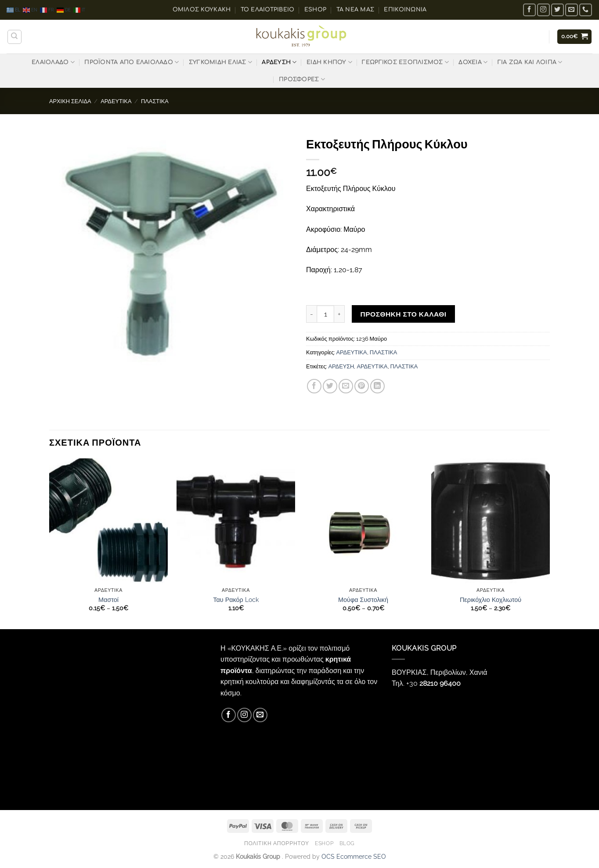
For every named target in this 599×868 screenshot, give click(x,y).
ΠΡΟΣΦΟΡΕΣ (302, 79)
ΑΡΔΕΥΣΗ (279, 62)
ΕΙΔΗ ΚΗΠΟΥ (329, 62)
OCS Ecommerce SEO (354, 856)
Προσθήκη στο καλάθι (404, 314)
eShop (315, 10)
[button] (575, 37)
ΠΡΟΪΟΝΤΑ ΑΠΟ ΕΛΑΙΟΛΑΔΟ (132, 62)
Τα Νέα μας (355, 10)
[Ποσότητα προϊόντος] (325, 314)
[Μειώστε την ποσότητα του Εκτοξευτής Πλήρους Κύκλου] (311, 314)
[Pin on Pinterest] (362, 386)
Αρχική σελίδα (70, 101)
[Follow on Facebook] (529, 10)
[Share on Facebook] (314, 386)
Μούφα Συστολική (363, 600)
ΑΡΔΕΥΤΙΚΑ (116, 101)
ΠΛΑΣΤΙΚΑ (155, 101)
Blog (347, 843)
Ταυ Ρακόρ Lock (236, 600)
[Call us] (586, 10)
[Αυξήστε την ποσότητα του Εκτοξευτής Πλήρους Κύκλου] (339, 314)
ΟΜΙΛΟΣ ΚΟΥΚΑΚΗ (202, 10)
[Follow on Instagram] (543, 10)
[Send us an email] (572, 10)
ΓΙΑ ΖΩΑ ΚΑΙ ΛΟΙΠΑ (530, 62)
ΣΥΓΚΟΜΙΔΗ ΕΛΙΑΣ (220, 62)
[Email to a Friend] (346, 386)
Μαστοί (108, 600)
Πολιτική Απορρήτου (277, 843)
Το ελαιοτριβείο (268, 10)
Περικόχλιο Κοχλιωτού (491, 600)
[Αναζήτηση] (14, 37)
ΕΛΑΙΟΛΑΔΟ (53, 62)
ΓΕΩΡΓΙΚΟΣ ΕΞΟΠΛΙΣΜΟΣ (405, 62)
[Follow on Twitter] (558, 10)
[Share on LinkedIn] (377, 386)
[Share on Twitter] (330, 386)
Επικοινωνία (405, 10)
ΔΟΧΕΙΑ (473, 62)
